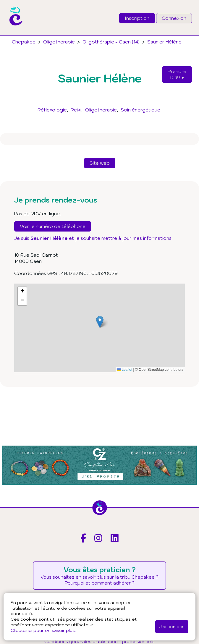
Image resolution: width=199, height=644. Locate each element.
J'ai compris (172, 626)
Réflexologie (52, 110)
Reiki (76, 110)
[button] (100, 322)
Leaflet (125, 370)
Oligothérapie (101, 110)
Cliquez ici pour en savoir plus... (44, 630)
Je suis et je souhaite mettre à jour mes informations (93, 238)
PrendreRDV (177, 74)
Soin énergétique (140, 110)
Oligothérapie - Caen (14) (111, 42)
